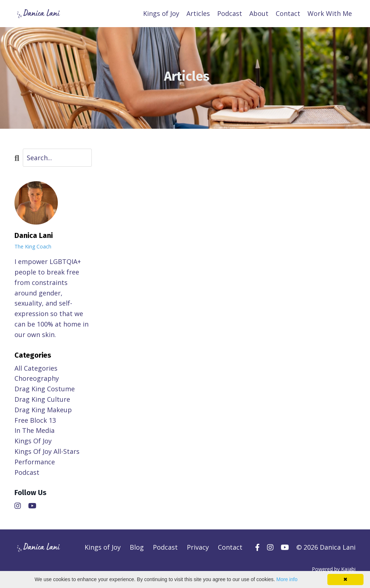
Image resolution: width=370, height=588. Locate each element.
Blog (137, 547)
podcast (27, 472)
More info (287, 579)
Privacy (198, 547)
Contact (288, 13)
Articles (198, 13)
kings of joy (33, 441)
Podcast (230, 13)
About (259, 13)
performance (35, 462)
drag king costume (45, 389)
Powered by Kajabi (334, 569)
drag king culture (42, 399)
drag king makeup (43, 410)
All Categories (36, 368)
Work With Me (330, 13)
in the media (35, 430)
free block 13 (35, 420)
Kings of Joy (161, 13)
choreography (37, 378)
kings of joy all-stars (47, 451)
